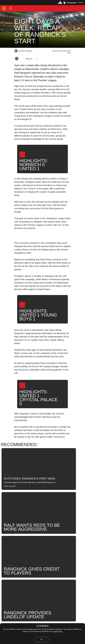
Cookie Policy (57, 631)
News (57, 552)
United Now (7, 559)
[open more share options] (37, 59)
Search (68, 552)
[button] (11, 8)
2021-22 (21, 559)
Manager (28, 552)
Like (17, 552)
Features (6, 552)
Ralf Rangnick (43, 552)
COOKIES (42, 626)
